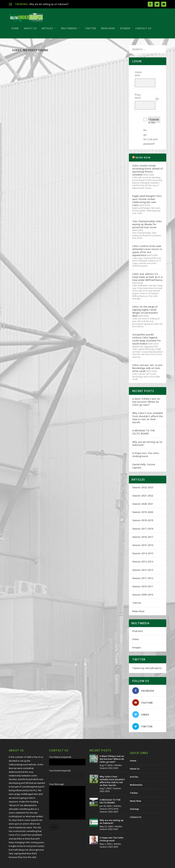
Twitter (90, 30)
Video (136, 627)
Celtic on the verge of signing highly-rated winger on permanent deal (145, 299)
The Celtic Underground (25, 864)
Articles (47, 30)
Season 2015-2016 (143, 533)
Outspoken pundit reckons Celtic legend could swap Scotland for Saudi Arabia (147, 327)
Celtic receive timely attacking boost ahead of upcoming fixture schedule (148, 158)
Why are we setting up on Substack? (49, 4)
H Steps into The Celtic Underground (146, 443)
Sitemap (125, 30)
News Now (108, 30)
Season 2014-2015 (143, 541)
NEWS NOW (143, 145)
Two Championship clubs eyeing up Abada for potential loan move (147, 212)
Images (137, 635)
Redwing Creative (70, 864)
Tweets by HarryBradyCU (147, 656)
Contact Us (143, 30)
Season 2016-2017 (143, 525)
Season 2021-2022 (143, 483)
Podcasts (138, 619)
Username (138, 75)
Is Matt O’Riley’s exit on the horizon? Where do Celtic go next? (146, 390)
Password (138, 91)
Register (145, 122)
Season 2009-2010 (143, 582)
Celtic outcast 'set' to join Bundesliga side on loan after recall (147, 356)
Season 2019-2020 (143, 500)
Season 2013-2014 (143, 549)
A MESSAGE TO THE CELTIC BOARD (144, 420)
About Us (30, 30)
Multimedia (69, 30)
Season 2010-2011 (143, 574)
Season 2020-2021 (143, 492)
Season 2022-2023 (143, 475)
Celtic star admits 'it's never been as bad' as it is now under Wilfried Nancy (147, 265)
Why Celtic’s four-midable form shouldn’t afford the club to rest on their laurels (147, 406)
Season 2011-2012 (143, 566)
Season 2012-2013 (143, 558)
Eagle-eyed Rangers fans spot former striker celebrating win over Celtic (147, 188)
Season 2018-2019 (143, 508)
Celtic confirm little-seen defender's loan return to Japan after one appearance (147, 239)
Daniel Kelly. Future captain (144, 454)
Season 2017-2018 (143, 516)
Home (15, 30)
